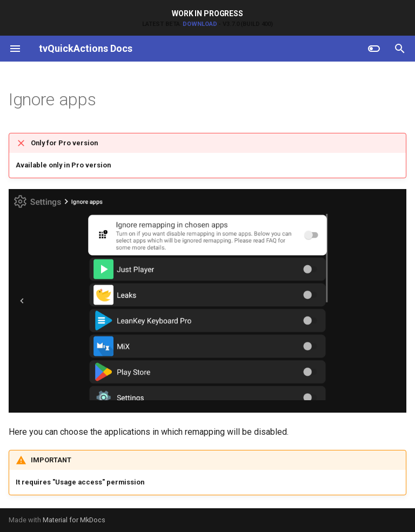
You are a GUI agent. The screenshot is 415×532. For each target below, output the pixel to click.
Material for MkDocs (74, 520)
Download (200, 24)
